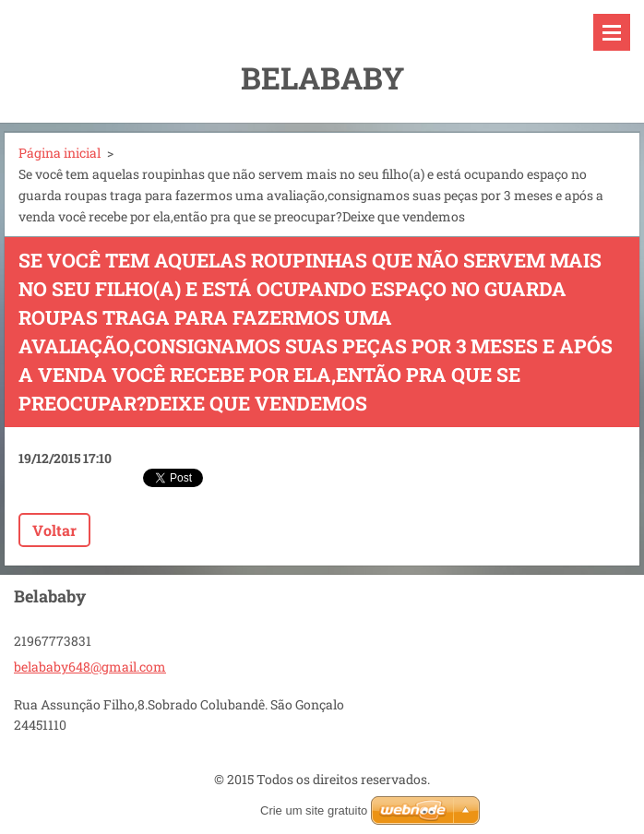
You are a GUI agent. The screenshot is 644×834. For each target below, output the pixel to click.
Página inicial (60, 153)
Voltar (54, 530)
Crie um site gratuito (314, 810)
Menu (612, 32)
